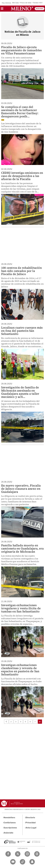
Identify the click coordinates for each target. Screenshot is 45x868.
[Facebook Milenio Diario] (8, 854)
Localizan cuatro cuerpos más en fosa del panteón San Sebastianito (22, 331)
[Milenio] (22, 9)
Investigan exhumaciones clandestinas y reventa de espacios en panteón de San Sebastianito (20, 670)
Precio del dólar (26, 3)
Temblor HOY (38, 3)
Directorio (30, 818)
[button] (2, 9)
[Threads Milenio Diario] (37, 854)
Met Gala (15, 3)
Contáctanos (10, 823)
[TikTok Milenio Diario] (22, 862)
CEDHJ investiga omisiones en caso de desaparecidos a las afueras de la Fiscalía (22, 176)
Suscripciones (10, 828)
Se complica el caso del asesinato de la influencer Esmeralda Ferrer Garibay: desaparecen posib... (20, 112)
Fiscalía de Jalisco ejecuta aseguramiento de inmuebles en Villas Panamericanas (21, 50)
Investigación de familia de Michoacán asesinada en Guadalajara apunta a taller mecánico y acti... (20, 392)
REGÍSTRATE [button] (40, 9)
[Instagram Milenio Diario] (27, 854)
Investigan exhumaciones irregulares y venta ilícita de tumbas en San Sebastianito (21, 608)
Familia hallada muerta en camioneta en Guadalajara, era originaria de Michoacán (22, 548)
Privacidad (31, 823)
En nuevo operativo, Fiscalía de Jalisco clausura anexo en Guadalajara (21, 489)
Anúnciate (8, 833)
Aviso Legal (31, 828)
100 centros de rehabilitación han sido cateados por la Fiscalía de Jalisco (21, 271)
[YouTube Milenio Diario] (13, 862)
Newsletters (9, 818)
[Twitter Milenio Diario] (18, 854)
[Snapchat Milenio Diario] (32, 862)
